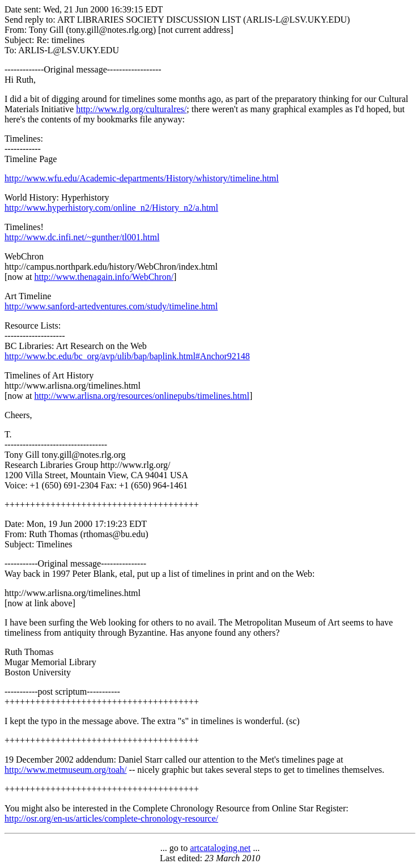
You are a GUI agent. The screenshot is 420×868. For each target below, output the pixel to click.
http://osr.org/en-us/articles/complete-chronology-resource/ (111, 818)
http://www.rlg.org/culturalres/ (131, 109)
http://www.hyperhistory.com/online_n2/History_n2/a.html (111, 208)
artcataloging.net (220, 848)
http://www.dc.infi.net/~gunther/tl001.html (82, 237)
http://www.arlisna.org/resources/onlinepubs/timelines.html (142, 396)
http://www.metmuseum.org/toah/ (66, 770)
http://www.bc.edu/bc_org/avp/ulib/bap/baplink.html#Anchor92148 (127, 356)
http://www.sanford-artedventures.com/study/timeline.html (111, 306)
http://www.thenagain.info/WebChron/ (104, 277)
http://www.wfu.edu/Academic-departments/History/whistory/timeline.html (142, 178)
